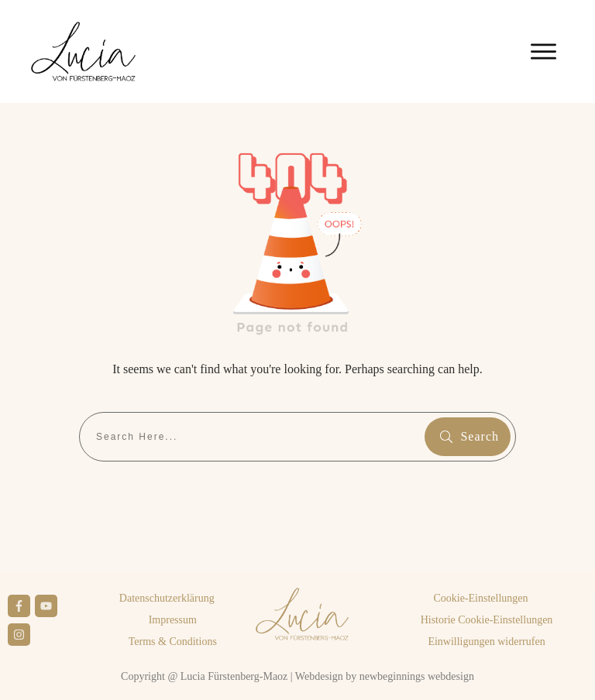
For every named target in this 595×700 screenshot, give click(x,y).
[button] (480, 599)
